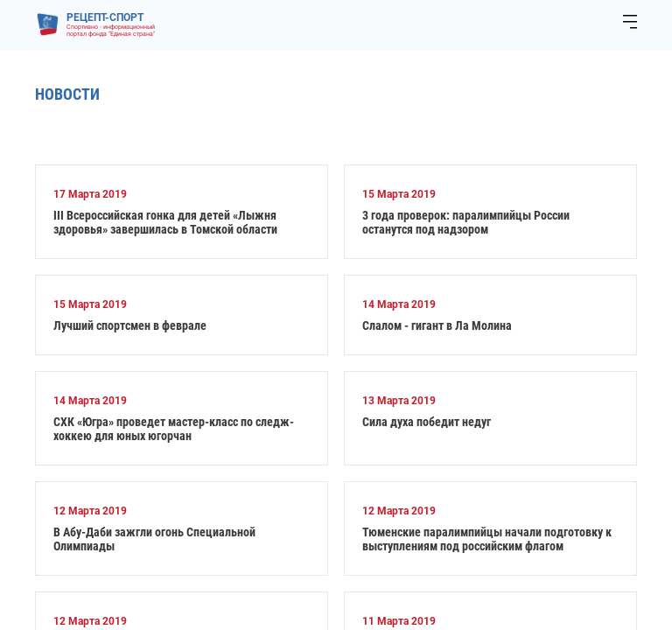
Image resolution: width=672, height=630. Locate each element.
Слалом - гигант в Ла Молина (437, 325)
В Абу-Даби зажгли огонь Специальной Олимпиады (154, 539)
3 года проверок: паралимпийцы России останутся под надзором (466, 222)
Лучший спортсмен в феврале (130, 325)
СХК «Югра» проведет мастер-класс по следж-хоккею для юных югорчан (174, 429)
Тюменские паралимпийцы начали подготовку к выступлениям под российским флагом (487, 539)
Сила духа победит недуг (427, 422)
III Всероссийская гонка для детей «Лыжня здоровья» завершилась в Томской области (165, 222)
